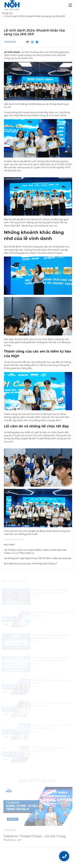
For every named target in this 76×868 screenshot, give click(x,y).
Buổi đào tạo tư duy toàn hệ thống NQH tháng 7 (30, 564)
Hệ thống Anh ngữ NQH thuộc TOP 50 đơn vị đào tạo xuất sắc (38, 559)
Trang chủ (7, 14)
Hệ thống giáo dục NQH (17, 433)
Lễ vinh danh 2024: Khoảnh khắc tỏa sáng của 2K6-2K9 (35, 17)
